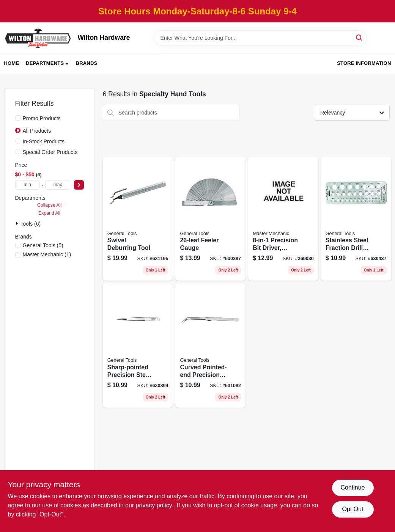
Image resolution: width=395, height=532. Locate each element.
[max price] (57, 185)
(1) (47, 254)
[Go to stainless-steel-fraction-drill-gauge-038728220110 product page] (356, 219)
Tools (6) (31, 224)
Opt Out (353, 509)
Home (12, 63)
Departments (45, 63)
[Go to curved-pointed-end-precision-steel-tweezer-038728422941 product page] (210, 345)
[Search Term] (260, 38)
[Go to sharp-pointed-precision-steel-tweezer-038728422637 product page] (138, 345)
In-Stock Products (44, 141)
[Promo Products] (18, 118)
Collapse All (49, 205)
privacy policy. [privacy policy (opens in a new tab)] (155, 505)
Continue (353, 487)
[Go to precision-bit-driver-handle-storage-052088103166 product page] (283, 219)
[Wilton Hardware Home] (38, 38)
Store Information (364, 63)
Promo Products (42, 118)
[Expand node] (18, 223)
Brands (87, 63)
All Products (37, 131)
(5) (43, 245)
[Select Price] (79, 185)
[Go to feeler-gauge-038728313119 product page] (210, 219)
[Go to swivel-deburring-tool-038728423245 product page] (138, 219)
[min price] (28, 185)
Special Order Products (50, 152)
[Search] (360, 37)
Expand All (49, 213)
